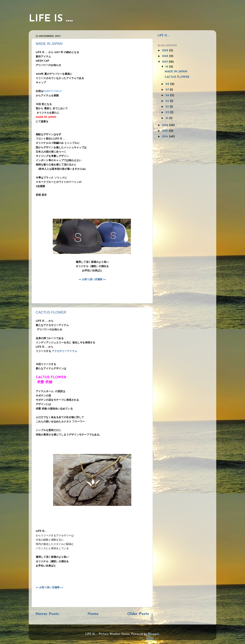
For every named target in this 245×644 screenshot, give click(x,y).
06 (168, 95)
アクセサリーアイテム (64, 351)
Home (93, 614)
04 (168, 101)
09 (168, 84)
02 (168, 112)
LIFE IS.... (164, 36)
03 (168, 107)
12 (167, 67)
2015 (165, 131)
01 (167, 118)
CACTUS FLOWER (51, 312)
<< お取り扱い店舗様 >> (92, 279)
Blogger (153, 634)
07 (168, 90)
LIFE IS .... (51, 19)
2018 (166, 56)
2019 (166, 51)
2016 (166, 125)
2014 (165, 137)
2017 (165, 62)
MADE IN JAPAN (49, 44)
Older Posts (138, 614)
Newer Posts (47, 614)
